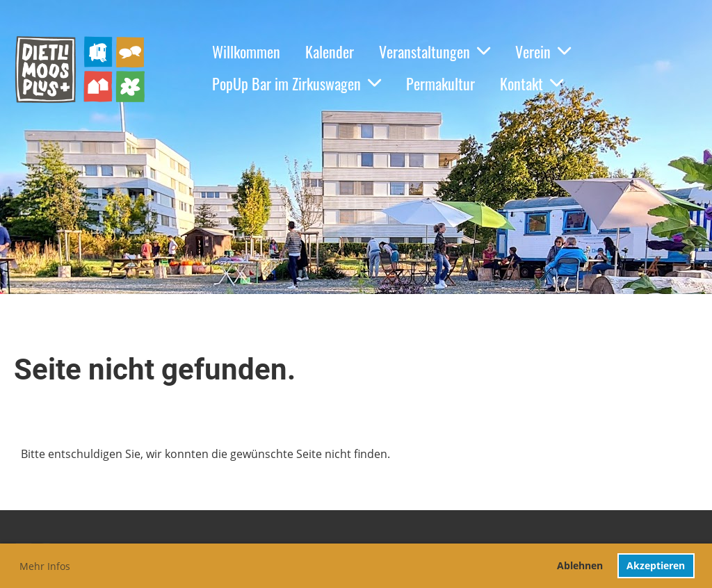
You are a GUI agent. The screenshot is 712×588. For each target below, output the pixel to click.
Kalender (330, 51)
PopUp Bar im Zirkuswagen (297, 83)
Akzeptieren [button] (656, 565)
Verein (543, 51)
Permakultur (440, 83)
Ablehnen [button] (580, 565)
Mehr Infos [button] (45, 566)
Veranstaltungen (435, 51)
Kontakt (532, 83)
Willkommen (246, 51)
